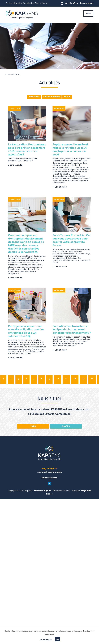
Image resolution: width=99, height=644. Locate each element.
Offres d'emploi (52, 97)
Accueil (8, 75)
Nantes (66, 426)
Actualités (34, 97)
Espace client (88, 3)
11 (66, 378)
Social (67, 97)
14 (92, 378)
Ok (58, 639)
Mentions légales (43, 491)
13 (83, 378)
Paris (33, 426)
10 (58, 378)
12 (75, 378)
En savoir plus (46, 639)
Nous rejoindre (49, 478)
